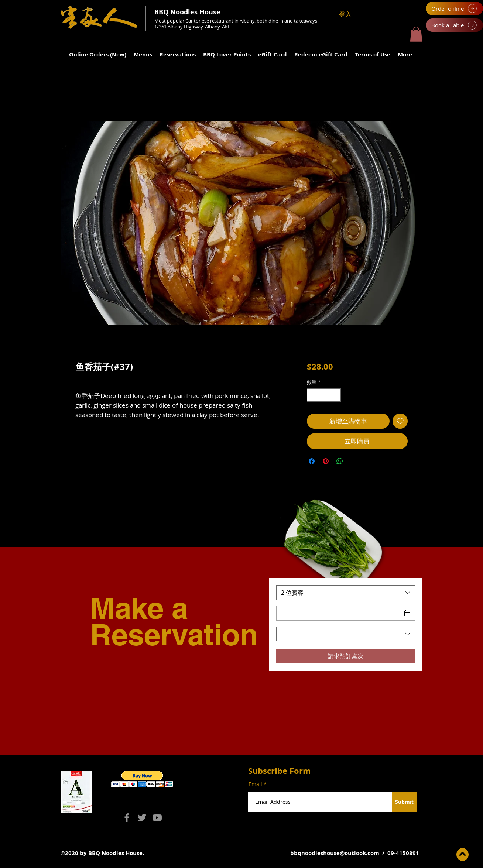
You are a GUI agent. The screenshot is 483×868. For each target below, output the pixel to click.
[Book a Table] (454, 25)
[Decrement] (312, 395)
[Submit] (404, 802)
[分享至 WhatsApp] (340, 461)
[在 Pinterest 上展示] (326, 461)
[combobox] (346, 593)
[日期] (339, 613)
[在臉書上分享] (312, 461)
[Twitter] (142, 818)
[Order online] (454, 8)
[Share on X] (354, 461)
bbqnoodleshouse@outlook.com (335, 853)
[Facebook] (127, 818)
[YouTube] (157, 818)
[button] (416, 34)
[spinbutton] (324, 395)
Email (255, 784)
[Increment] (335, 395)
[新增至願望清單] (400, 421)
